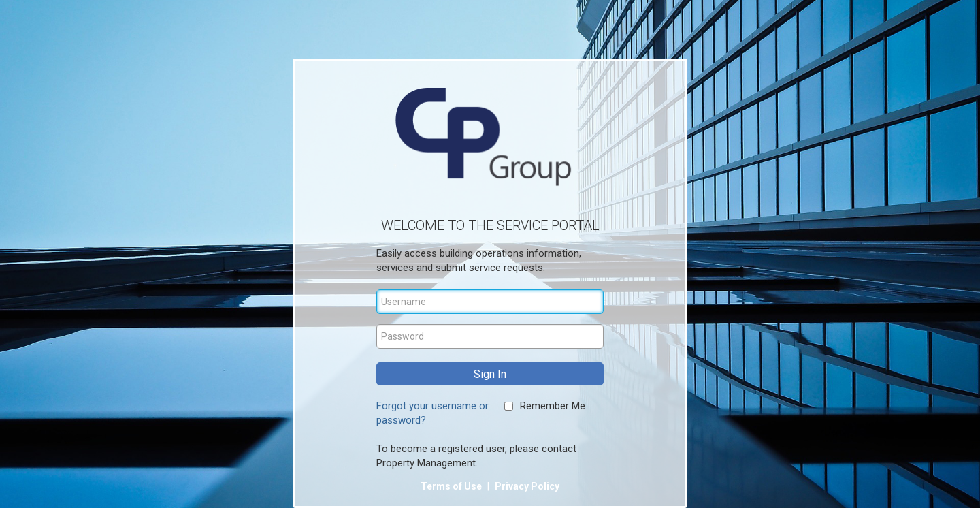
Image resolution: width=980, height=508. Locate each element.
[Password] (490, 336)
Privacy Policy (527, 486)
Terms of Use (452, 486)
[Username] (490, 302)
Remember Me (553, 406)
